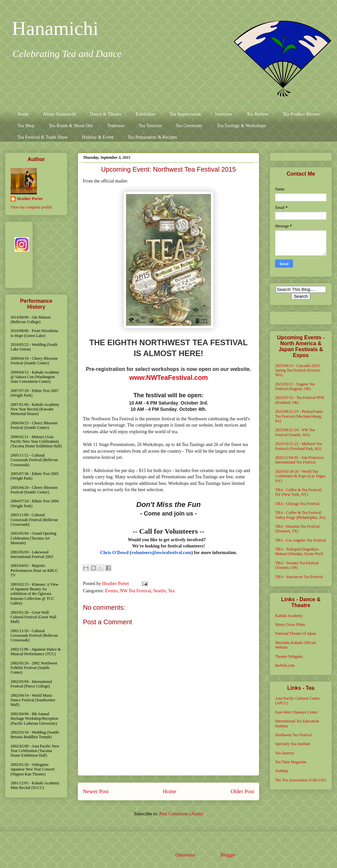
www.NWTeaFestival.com (169, 378)
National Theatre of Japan (296, 633)
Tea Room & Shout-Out (71, 126)
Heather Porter (116, 584)
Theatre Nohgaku (289, 657)
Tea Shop (26, 126)
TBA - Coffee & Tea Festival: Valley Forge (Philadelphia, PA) (300, 515)
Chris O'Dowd (114, 553)
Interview (224, 114)
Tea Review (258, 114)
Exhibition (145, 114)
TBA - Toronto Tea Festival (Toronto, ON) (297, 565)
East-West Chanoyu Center (297, 712)
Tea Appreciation (185, 114)
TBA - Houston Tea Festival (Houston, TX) (297, 529)
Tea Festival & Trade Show (43, 137)
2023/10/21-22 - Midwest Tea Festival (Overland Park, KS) (299, 446)
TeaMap (282, 771)
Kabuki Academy (289, 616)
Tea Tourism (150, 126)
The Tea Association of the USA (301, 780)
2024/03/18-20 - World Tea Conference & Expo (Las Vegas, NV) (301, 476)
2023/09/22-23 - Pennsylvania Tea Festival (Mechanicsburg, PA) (299, 416)
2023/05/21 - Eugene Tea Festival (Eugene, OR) (295, 386)
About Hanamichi (59, 114)
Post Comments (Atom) (181, 814)
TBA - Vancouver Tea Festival (299, 577)
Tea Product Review (301, 114)
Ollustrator (185, 855)
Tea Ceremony (189, 126)
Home (23, 114)
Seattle (160, 591)
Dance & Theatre (106, 114)
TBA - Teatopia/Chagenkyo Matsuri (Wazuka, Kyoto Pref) (299, 551)
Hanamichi (55, 28)
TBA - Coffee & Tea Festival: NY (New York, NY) (298, 492)
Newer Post (96, 791)
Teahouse (116, 126)
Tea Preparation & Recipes (152, 137)
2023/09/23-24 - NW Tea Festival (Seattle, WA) (295, 432)
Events (111, 591)
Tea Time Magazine (291, 762)
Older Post (242, 791)
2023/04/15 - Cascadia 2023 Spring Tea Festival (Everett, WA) (298, 370)
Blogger (228, 855)
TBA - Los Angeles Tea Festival (300, 540)
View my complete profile (31, 207)
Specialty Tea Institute (293, 744)
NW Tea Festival (135, 591)
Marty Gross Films (290, 625)
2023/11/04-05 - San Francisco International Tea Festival (299, 460)
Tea (171, 591)
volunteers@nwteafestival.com (161, 553)
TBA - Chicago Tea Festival (297, 504)
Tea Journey (285, 753)
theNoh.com (285, 665)
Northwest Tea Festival (293, 735)
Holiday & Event (98, 137)
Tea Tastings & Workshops (241, 126)
